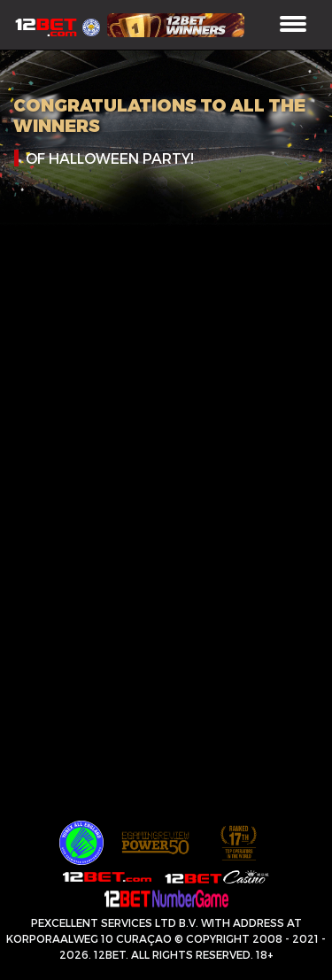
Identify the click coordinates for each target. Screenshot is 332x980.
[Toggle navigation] (293, 25)
